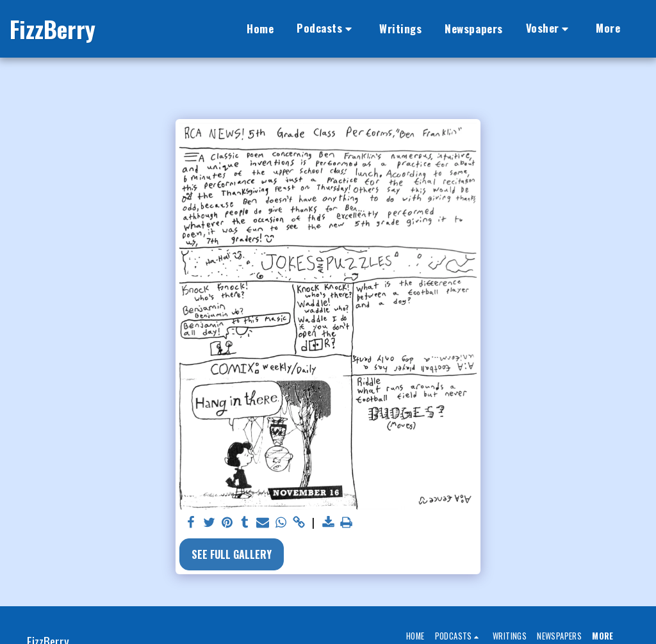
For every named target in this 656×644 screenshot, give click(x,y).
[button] (326, 29)
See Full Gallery (232, 554)
